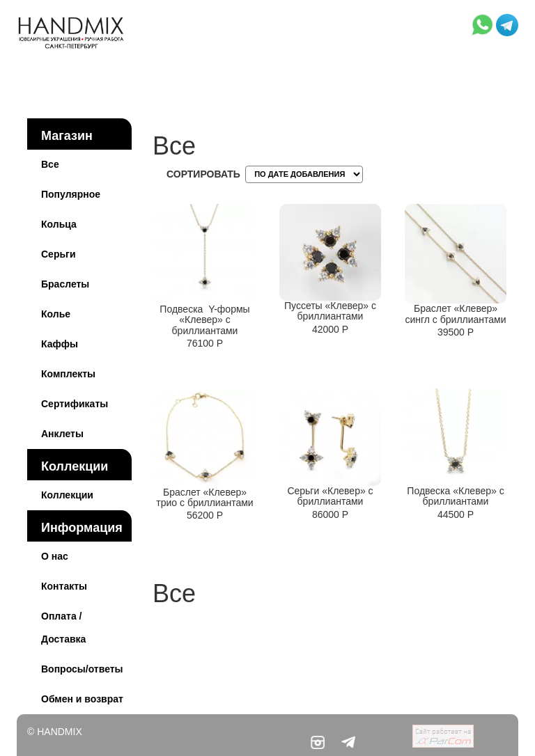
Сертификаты (75, 404)
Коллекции (75, 466)
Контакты (64, 586)
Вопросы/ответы (82, 669)
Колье (56, 314)
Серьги (59, 254)
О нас (55, 556)
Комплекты (68, 374)
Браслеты (65, 284)
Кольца (59, 224)
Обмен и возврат (82, 699)
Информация (82, 528)
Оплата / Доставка (63, 628)
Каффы (60, 344)
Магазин (67, 136)
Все (50, 164)
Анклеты (62, 434)
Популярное (71, 194)
